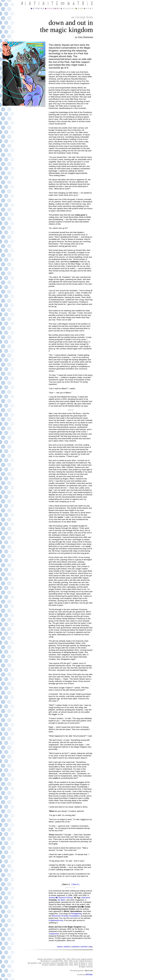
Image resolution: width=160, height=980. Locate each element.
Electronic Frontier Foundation (66, 916)
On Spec (62, 900)
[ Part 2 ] (75, 884)
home (60, 947)
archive (84, 947)
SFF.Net (89, 975)
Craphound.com (56, 920)
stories (67, 947)
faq (90, 947)
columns (75, 947)
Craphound (54, 934)
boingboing (76, 914)
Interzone (86, 898)
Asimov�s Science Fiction (61, 898)
